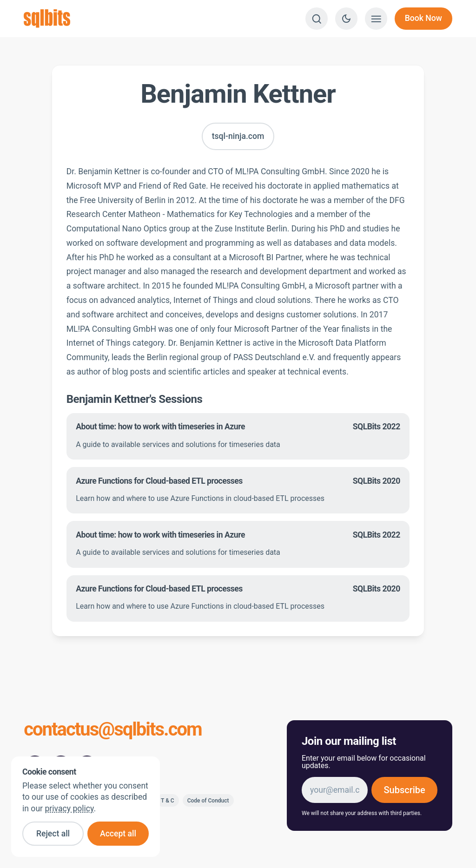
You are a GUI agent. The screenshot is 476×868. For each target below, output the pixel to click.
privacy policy (69, 809)
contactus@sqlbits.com (113, 730)
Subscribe (404, 790)
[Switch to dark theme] (346, 19)
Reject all (53, 834)
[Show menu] (376, 19)
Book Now (423, 18)
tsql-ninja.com (238, 136)
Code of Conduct (208, 801)
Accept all (118, 834)
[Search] (317, 19)
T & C (168, 801)
